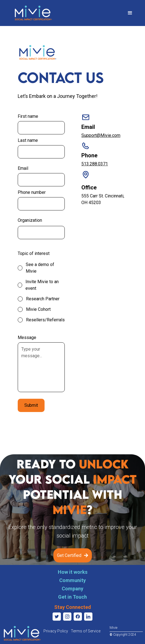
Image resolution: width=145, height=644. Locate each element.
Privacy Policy (56, 631)
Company (72, 589)
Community (72, 580)
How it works (73, 572)
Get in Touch (72, 597)
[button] (130, 13)
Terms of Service (86, 631)
